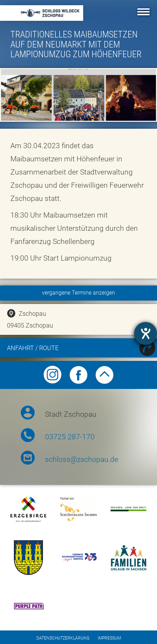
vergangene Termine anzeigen (78, 293)
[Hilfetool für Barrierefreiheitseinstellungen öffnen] (146, 333)
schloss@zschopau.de (82, 459)
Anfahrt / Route (81, 349)
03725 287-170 (70, 437)
